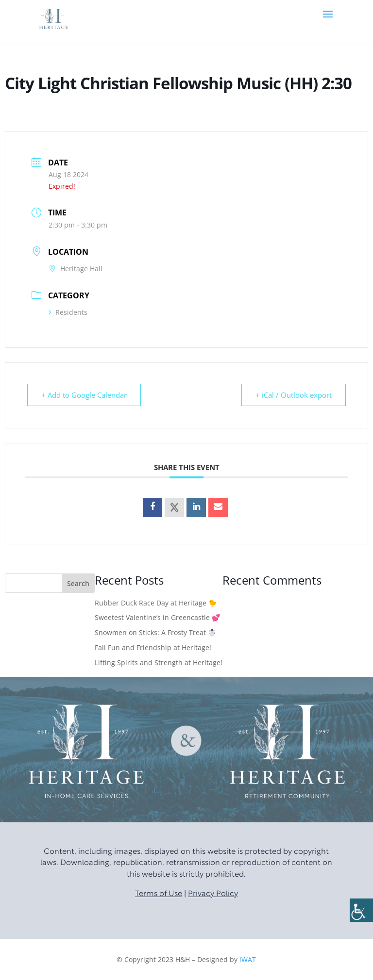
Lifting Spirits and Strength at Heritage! (159, 662)
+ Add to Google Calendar (84, 395)
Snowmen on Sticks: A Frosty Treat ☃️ (155, 632)
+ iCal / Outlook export (294, 395)
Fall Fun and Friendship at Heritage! (153, 647)
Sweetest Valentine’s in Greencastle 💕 (157, 617)
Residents (68, 312)
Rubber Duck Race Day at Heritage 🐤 (156, 603)
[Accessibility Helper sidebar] (361, 910)
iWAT (248, 959)
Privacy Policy (213, 894)
